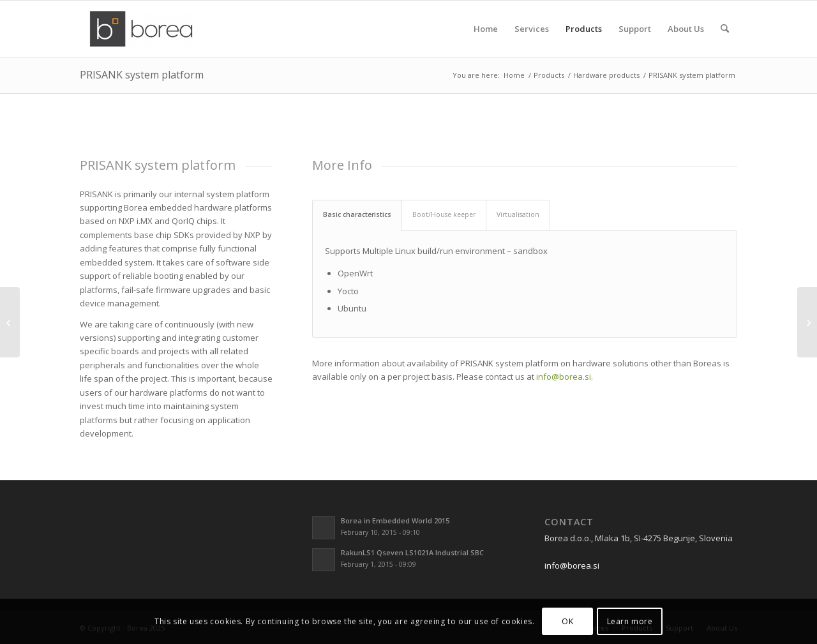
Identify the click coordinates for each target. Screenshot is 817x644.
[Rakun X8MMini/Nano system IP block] (10, 322)
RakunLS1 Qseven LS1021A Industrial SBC (412, 552)
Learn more (630, 621)
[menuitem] (486, 29)
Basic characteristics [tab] (357, 214)
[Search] (725, 29)
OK (567, 621)
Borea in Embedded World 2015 (395, 520)
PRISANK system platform (142, 75)
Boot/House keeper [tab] (444, 214)
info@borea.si (564, 377)
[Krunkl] (807, 322)
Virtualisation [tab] (518, 214)
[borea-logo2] (141, 29)
